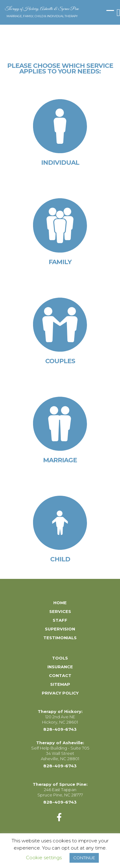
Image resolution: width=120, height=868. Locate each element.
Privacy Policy (60, 693)
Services (60, 611)
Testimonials (60, 638)
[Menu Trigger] (110, 10)
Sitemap (60, 684)
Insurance (60, 667)
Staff (60, 620)
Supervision (60, 629)
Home (60, 603)
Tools (60, 658)
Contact (60, 675)
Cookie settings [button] (44, 858)
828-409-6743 (60, 729)
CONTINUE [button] (84, 858)
